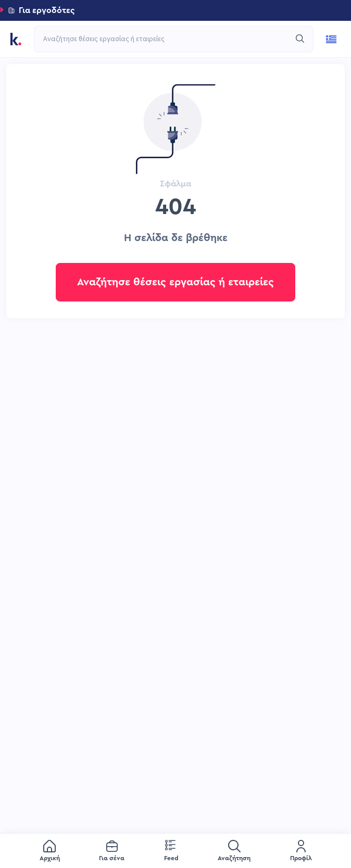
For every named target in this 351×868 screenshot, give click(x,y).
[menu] (176, 851)
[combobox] (168, 39)
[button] (176, 10)
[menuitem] (50, 851)
